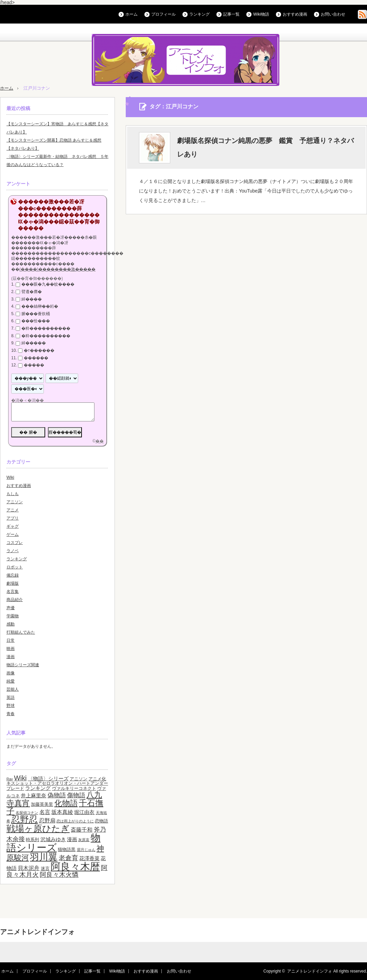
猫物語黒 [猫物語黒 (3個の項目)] (67, 849)
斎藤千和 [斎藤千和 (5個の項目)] (82, 830)
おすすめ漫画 (295, 14)
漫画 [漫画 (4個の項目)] (72, 839)
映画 (11, 649)
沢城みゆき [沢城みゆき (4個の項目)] (53, 839)
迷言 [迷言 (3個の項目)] (45, 868)
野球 (11, 706)
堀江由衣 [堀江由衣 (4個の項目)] (84, 812)
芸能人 (13, 689)
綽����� (34, 343)
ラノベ (13, 551)
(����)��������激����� (57, 269)
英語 (11, 697)
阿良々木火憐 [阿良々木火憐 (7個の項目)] (59, 875)
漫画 (11, 657)
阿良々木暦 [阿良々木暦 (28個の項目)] (75, 866)
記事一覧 (231, 14)
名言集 (13, 592)
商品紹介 (15, 600)
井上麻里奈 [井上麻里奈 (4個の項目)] (33, 796)
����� (34, 365)
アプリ (13, 518)
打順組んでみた (21, 632)
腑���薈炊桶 (36, 314)
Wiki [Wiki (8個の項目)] (20, 778)
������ (36, 358)
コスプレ (15, 543)
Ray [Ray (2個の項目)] (10, 779)
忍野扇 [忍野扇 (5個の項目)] (47, 820)
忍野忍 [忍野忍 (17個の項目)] (24, 819)
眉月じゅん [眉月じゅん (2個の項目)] (86, 850)
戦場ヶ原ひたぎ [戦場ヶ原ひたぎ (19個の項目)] (38, 829)
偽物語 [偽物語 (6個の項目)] (57, 795)
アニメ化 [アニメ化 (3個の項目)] (97, 779)
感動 (11, 624)
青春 (11, 714)
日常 (11, 640)
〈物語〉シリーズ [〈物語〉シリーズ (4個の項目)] (48, 779)
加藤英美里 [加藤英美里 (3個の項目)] (42, 804)
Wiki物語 (261, 14)
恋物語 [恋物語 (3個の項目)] (101, 821)
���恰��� (36, 321)
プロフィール (163, 14)
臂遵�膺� (32, 292)
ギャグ (13, 526)
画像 (11, 673)
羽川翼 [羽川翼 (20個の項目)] (44, 857)
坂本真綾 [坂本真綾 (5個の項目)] (62, 812)
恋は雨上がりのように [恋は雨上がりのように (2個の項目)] (75, 821)
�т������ (39, 350)
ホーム (132, 14)
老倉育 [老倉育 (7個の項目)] (68, 858)
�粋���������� (46, 328)
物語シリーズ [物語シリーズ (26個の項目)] (54, 843)
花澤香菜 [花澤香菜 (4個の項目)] (89, 858)
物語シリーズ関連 (23, 665)
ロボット (15, 567)
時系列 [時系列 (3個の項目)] (32, 840)
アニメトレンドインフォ (37, 932)
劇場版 (13, 583)
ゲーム (13, 534)
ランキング (199, 14)
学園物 (13, 616)
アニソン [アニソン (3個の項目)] (78, 779)
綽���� (32, 299)
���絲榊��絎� (40, 306)
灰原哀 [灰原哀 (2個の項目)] (84, 840)
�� (100, 441)
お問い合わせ (333, 14)
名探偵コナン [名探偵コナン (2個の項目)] (27, 813)
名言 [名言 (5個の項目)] (45, 812)
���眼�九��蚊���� (48, 284)
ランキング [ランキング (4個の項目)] (38, 788)
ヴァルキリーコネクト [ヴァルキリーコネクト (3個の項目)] (74, 788)
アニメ (13, 510)
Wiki (10, 477)
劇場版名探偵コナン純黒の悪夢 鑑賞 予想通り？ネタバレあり (265, 147)
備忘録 (13, 575)
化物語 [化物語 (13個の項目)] (66, 803)
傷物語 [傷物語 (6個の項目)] (76, 795)
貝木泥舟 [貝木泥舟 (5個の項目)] (29, 868)
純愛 (11, 681)
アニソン (15, 502)
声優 (11, 608)
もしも (13, 494)
